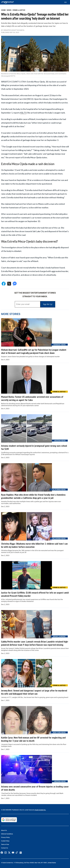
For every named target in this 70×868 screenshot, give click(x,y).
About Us (4, 830)
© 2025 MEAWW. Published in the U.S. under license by (18, 810)
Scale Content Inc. (40, 810)
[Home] (8, 2)
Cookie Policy (5, 841)
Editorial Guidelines (7, 834)
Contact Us (5, 848)
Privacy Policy (5, 837)
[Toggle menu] (67, 2)
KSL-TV (23, 113)
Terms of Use (5, 844)
